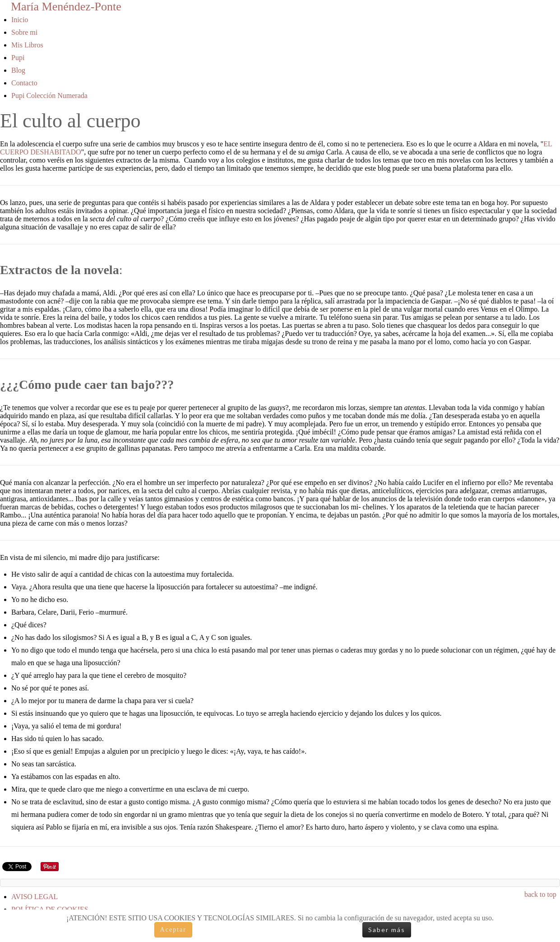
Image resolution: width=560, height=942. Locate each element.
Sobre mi (24, 32)
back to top (540, 894)
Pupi (18, 58)
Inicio (20, 20)
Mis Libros (27, 45)
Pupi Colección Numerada (49, 96)
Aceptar (173, 930)
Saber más (387, 930)
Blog (18, 70)
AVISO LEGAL (35, 897)
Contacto (24, 83)
